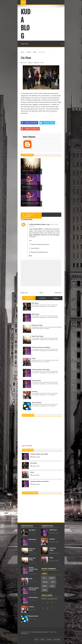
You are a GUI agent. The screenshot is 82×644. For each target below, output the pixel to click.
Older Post (58, 293)
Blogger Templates (43, 632)
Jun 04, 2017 (35, 466)
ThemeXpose (25, 633)
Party (32, 472)
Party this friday (32, 550)
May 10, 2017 (35, 457)
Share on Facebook (29, 123)
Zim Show (34, 463)
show (45, 590)
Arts (44, 578)
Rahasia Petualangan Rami (39, 252)
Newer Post (24, 293)
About (42, 640)
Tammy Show (33, 597)
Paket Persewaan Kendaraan (40, 244)
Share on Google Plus (30, 129)
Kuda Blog (26, 24)
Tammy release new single (39, 454)
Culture (52, 578)
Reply (30, 256)
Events (38, 63)
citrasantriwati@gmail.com (39, 225)
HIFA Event (32, 539)
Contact (49, 640)
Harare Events (33, 616)
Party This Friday (32, 559)
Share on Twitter (47, 123)
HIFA (53, 582)
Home (41, 293)
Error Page (57, 640)
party (52, 586)
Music (42, 63)
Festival (31, 607)
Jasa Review (35, 248)
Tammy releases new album (40, 481)
